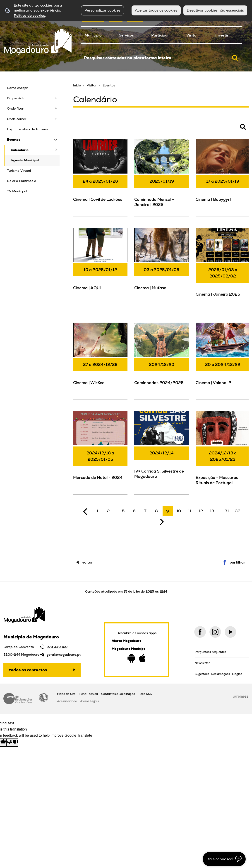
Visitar (92, 85)
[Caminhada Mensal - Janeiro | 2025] (161, 177)
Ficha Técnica (88, 694)
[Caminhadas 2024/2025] (161, 360)
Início (77, 85)
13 (212, 511)
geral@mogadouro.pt (64, 655)
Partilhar (237, 562)
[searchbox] (161, 58)
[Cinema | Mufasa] (161, 266)
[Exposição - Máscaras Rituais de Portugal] (223, 452)
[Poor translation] (12, 743)
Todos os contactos (28, 670)
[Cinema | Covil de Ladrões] (100, 177)
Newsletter (202, 663)
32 (238, 511)
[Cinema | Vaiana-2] (223, 360)
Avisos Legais (89, 701)
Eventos (109, 85)
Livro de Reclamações (18, 699)
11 (190, 511)
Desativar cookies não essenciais (215, 10)
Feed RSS (145, 694)
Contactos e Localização (118, 694)
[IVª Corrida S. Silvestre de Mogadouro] (161, 449)
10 (179, 511)
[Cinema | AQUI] (100, 266)
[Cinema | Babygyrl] (223, 177)
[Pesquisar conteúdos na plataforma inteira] (235, 58)
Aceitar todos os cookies (156, 10)
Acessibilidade (43, 697)
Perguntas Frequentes (210, 652)
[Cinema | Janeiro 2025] (223, 269)
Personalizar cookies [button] (102, 10)
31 (227, 511)
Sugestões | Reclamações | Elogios (218, 674)
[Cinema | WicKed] (100, 360)
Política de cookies (29, 16)
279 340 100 (57, 647)
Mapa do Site (66, 694)
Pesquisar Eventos (88, 129)
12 (201, 511)
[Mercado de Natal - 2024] (100, 452)
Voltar (88, 562)
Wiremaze (241, 696)
